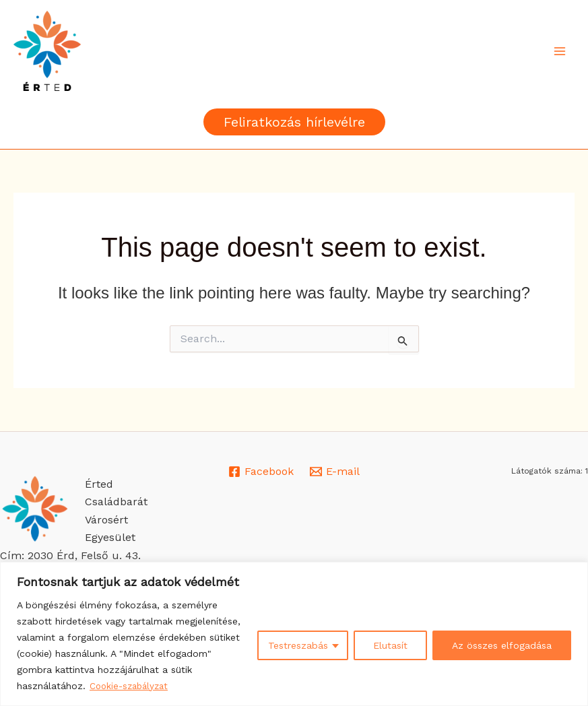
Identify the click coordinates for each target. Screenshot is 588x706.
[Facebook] (261, 472)
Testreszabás (298, 646)
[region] (294, 634)
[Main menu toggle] (560, 51)
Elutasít (390, 646)
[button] (294, 122)
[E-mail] (335, 472)
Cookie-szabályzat (132, 686)
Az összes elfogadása (502, 646)
